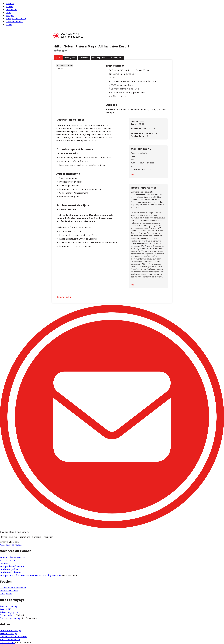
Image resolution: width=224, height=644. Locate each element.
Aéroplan (10, 15)
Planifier (9, 6)
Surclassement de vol (10, 640)
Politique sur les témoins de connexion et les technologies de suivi (31, 575)
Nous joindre (6, 594)
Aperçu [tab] (58, 58)
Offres (9, 12)
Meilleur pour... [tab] (117, 58)
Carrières (4, 563)
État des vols (6, 615)
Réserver (10, 3)
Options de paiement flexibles (14, 637)
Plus (133, 175)
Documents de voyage (11, 618)
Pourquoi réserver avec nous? (14, 557)
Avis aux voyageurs (9, 612)
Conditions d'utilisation (10, 572)
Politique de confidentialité (12, 566)
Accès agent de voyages (11, 545)
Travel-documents (14, 21)
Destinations (12, 9)
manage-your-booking (16, 18)
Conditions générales (10, 569)
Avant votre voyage (9, 606)
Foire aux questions (9, 591)
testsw (9, 24)
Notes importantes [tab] (100, 58)
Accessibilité (6, 609)
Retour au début (64, 297)
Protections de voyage (10, 631)
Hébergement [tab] (70, 58)
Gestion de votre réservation (13, 588)
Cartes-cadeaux (7, 643)
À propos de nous (8, 560)
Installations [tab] (84, 58)
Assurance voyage (8, 634)
